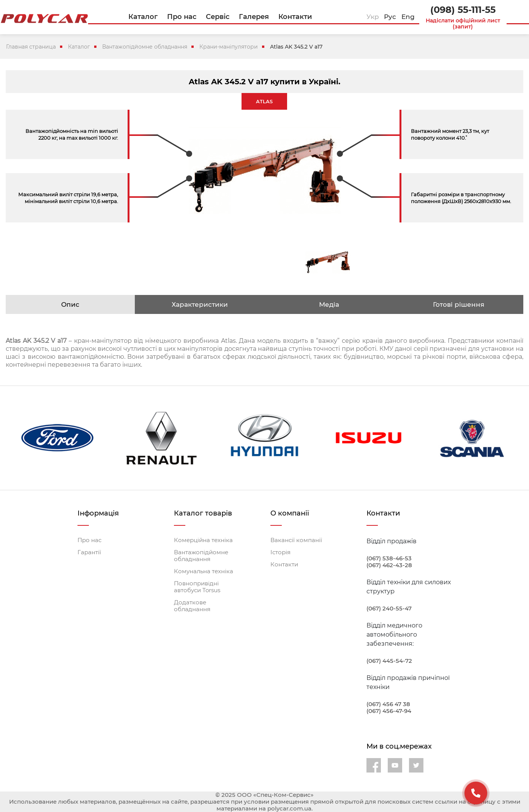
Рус (390, 17)
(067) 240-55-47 (389, 609)
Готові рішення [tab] (459, 304)
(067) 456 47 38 (388, 704)
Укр (373, 17)
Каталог (79, 47)
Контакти (284, 564)
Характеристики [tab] (200, 304)
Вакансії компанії (296, 540)
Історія (280, 552)
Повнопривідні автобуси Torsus (197, 587)
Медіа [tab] (329, 304)
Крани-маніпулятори (229, 47)
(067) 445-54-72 (389, 661)
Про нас (89, 540)
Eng (408, 17)
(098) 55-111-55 (463, 10)
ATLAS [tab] (264, 101)
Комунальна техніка (204, 571)
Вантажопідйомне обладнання (145, 47)
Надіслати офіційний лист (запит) (463, 24)
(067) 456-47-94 (389, 711)
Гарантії (89, 552)
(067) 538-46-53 (389, 558)
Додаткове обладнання (192, 606)
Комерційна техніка (203, 540)
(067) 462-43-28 (389, 565)
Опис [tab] (70, 304)
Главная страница (31, 47)
